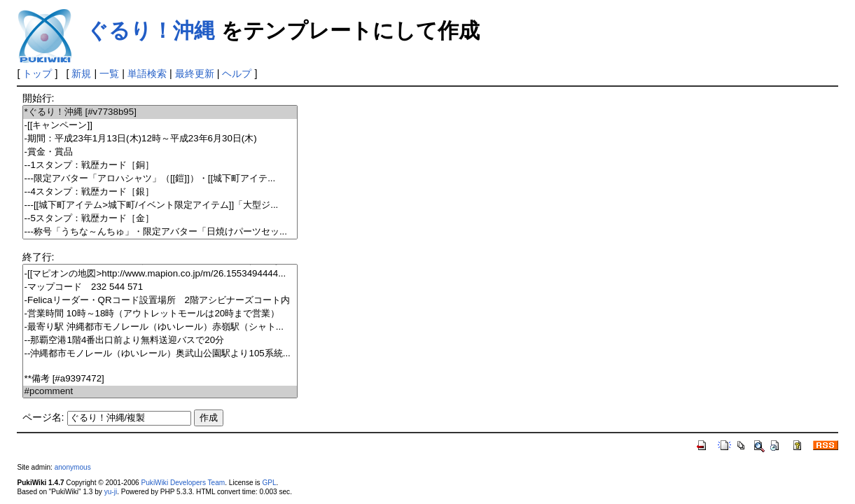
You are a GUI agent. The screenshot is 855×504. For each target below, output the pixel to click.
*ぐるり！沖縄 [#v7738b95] (160, 112)
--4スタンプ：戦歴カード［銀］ (160, 192)
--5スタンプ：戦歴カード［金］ (160, 219)
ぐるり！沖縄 (151, 30)
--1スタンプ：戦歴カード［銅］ (160, 166)
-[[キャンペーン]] (160, 126)
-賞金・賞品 (160, 152)
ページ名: (43, 417)
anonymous (73, 467)
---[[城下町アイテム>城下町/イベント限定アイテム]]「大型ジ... (160, 205)
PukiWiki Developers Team (183, 483)
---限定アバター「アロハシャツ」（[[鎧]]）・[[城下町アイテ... (160, 179)
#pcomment (160, 392)
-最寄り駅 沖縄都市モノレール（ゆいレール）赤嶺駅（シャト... (160, 327)
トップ (37, 73)
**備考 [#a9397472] (160, 379)
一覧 (109, 73)
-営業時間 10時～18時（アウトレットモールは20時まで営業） (160, 314)
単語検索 (147, 73)
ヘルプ (237, 73)
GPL (269, 483)
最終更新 (195, 73)
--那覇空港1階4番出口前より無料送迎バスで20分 (160, 341)
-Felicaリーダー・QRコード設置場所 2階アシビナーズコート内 (160, 301)
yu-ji (111, 492)
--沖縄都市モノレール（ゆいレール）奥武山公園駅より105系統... (160, 354)
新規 (81, 73)
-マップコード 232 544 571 (160, 287)
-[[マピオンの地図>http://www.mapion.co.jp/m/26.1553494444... (160, 274)
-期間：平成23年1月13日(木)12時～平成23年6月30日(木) (160, 139)
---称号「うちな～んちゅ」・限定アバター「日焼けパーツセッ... (160, 232)
